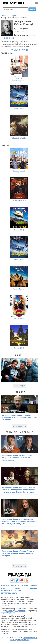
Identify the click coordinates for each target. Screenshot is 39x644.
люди (17, 588)
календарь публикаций (11, 591)
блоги (4, 588)
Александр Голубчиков (16, 611)
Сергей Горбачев (8, 613)
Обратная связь (29, 638)
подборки (33, 588)
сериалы (33, 586)
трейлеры (5, 586)
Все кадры (20, 386)
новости (15, 586)
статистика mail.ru (9, 593)
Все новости (19, 426)
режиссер (10, 38)
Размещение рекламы (19, 640)
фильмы (24, 586)
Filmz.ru (17, 604)
